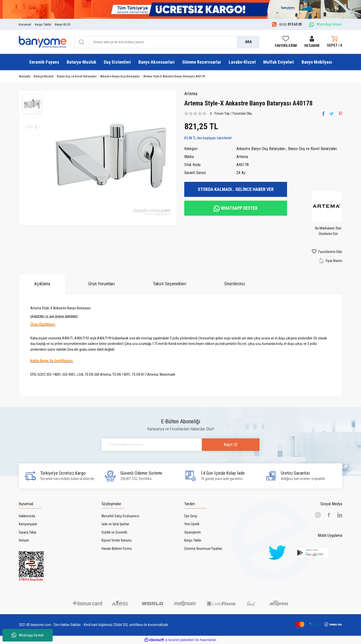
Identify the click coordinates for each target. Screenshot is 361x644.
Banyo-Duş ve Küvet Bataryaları (312, 149)
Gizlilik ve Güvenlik (114, 532)
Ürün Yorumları (102, 284)
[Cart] (335, 42)
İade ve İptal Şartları (115, 524)
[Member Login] (312, 42)
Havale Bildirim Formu (117, 549)
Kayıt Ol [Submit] (231, 444)
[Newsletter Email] (180, 445)
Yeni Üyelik (192, 524)
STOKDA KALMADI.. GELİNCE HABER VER (236, 189)
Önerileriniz (235, 284)
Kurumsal (25, 24)
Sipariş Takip (28, 532)
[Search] (167, 42)
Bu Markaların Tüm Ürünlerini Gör (328, 231)
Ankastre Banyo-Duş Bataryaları (261, 149)
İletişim (24, 540)
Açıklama (42, 284)
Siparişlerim (193, 532)
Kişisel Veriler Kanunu (117, 540)
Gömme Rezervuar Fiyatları (203, 549)
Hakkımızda (27, 516)
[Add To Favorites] (318, 252)
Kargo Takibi (43, 24)
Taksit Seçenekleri (170, 284)
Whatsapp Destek (28, 635)
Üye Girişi (191, 516)
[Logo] (43, 42)
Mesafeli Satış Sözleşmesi (120, 516)
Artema (191, 94)
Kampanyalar (28, 524)
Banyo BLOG (63, 24)
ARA (248, 42)
